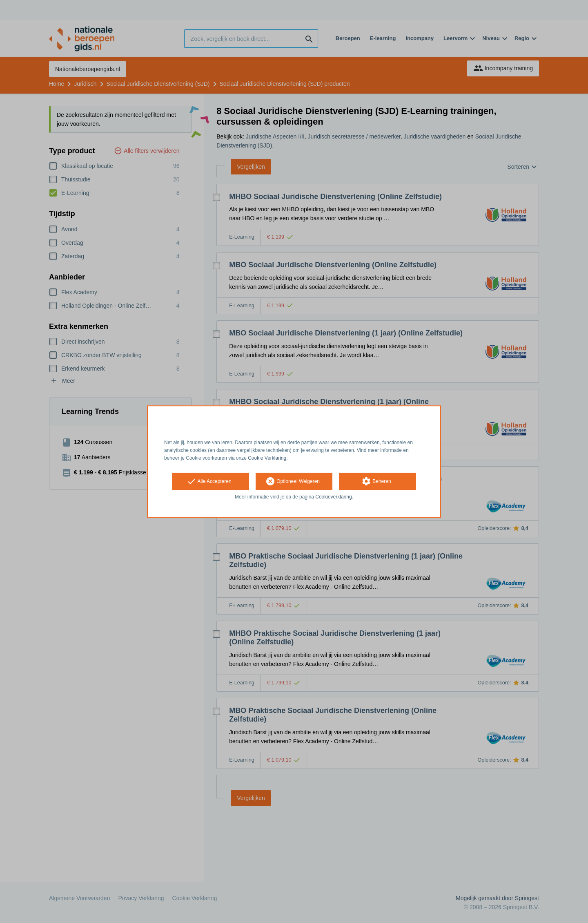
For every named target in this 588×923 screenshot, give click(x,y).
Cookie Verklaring (267, 458)
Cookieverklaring (333, 497)
